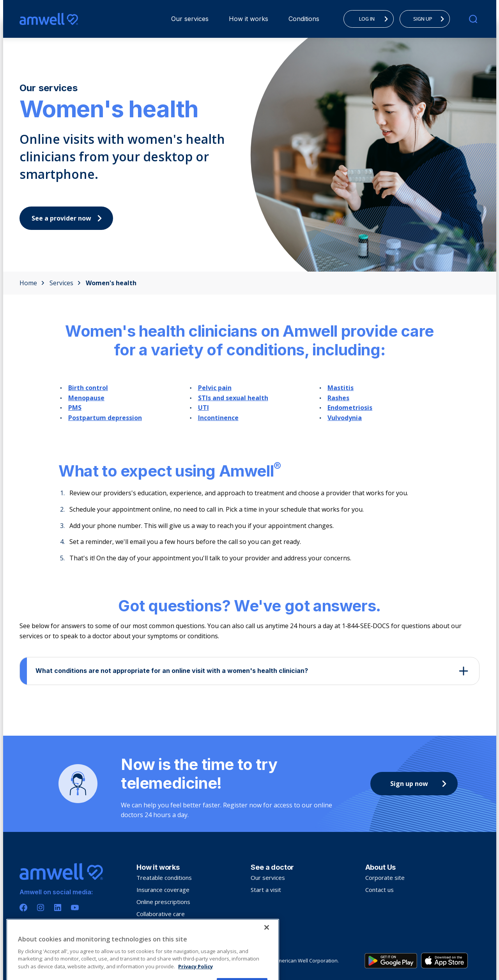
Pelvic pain (215, 388)
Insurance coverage (163, 890)
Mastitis (341, 388)
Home (32, 283)
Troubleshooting (159, 926)
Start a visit (266, 890)
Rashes (338, 398)
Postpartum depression (105, 418)
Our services (190, 19)
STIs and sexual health (233, 398)
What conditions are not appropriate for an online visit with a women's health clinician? (172, 671)
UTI (203, 408)
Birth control (88, 388)
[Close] (267, 953)
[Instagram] (41, 908)
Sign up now (420, 784)
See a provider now (69, 218)
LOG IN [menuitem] (376, 19)
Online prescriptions (163, 902)
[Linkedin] (58, 908)
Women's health (111, 283)
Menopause (86, 398)
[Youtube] (75, 908)
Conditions (304, 19)
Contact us (380, 890)
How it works (249, 19)
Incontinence (218, 418)
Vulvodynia (345, 418)
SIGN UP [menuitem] (431, 19)
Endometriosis (350, 408)
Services (65, 283)
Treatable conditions (164, 878)
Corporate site (385, 878)
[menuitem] (190, 19)
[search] (473, 19)
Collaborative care (161, 914)
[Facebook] (23, 908)
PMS (75, 408)
